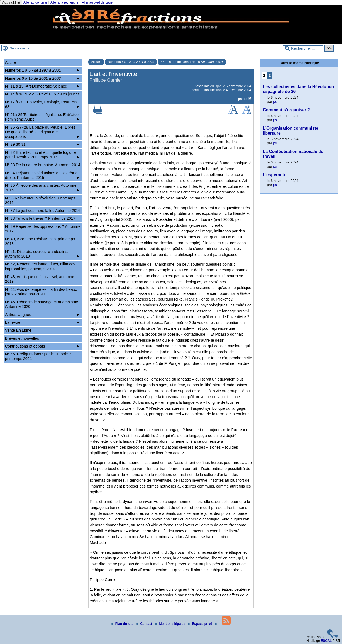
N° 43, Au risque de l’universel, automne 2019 (40, 279)
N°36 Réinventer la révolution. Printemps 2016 (40, 200)
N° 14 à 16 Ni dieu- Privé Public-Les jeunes (42, 95)
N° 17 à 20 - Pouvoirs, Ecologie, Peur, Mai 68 (42, 104)
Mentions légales (171, 624)
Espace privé (200, 624)
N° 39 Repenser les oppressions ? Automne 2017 (43, 229)
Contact (145, 624)
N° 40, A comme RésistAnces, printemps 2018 (40, 241)
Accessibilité (11, 3)
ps (246, 99)
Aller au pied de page (97, 2)
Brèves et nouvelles (22, 338)
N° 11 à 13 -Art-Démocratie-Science (42, 86)
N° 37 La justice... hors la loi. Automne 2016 (43, 211)
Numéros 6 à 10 (131, 62)
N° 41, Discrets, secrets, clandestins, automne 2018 (42, 254)
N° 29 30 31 (42, 144)
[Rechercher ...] (303, 48)
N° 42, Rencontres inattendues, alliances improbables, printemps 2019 (40, 266)
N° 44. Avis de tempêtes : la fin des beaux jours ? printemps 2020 (41, 292)
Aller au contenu (35, 2)
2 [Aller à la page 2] (270, 75)
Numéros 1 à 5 (42, 70)
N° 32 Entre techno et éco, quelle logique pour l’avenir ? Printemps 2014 (42, 155)
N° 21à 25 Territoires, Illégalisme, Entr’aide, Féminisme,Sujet (42, 117)
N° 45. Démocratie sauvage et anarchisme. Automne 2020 (42, 304)
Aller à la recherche (64, 2)
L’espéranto (275, 175)
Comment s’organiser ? (286, 110)
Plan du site (123, 624)
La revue (42, 322)
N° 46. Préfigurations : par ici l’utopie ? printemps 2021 (38, 356)
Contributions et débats (42, 346)
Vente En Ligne (18, 330)
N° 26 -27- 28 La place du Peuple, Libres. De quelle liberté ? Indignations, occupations (42, 132)
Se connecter (20, 48)
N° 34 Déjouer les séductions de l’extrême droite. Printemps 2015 (42, 175)
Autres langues (42, 315)
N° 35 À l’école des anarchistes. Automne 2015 (42, 188)
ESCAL (326, 641)
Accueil (96, 62)
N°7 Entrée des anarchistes (192, 62)
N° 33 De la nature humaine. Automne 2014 (43, 166)
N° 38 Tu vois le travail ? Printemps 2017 (40, 218)
